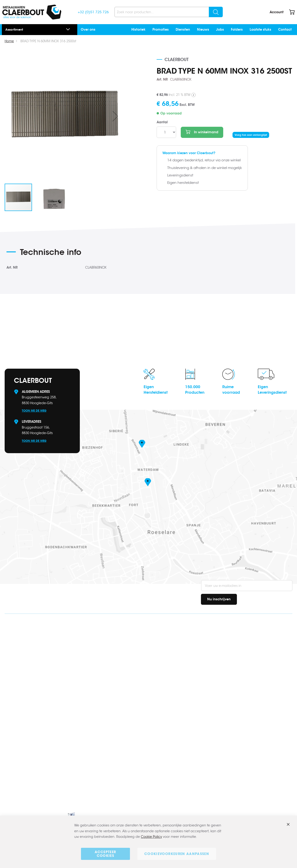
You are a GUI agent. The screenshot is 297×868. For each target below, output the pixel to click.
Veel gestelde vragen (249, 644)
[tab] (85, 254)
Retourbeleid (242, 668)
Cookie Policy (151, 837)
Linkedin (13, 686)
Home (9, 41)
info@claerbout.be (36, 645)
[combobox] (169, 12)
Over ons (88, 29)
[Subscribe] (219, 599)
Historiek (138, 29)
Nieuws (203, 29)
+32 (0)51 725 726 (93, 12)
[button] (115, 116)
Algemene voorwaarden (251, 733)
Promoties (161, 29)
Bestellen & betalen (247, 652)
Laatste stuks (260, 29)
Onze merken (242, 717)
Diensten (183, 29)
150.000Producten (195, 390)
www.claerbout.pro (26, 743)
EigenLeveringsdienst (272, 390)
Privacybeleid (242, 741)
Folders (237, 29)
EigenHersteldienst (156, 390)
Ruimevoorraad (231, 390)
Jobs (220, 29)
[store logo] (32, 12)
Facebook (15, 679)
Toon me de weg (34, 411)
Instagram (16, 694)
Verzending (241, 660)
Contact (285, 29)
